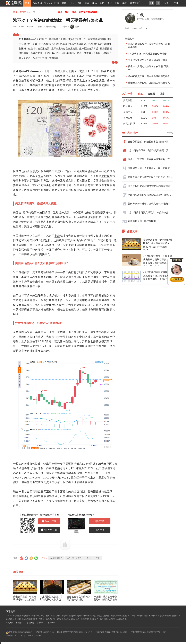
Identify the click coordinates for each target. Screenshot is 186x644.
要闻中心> (25, 12)
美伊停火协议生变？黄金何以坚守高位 (148, 60)
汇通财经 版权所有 (34, 636)
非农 (57, 236)
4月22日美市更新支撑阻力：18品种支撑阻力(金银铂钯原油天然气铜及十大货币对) (150, 212)
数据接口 (20, 623)
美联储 (106, 176)
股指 (162, 94)
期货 (102, 3)
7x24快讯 (37, 3)
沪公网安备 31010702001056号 (19, 632)
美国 (41, 176)
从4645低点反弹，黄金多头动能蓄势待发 (149, 76)
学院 (125, 3)
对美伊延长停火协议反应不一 (143, 221)
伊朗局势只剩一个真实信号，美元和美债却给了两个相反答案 (150, 168)
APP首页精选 (56, 558)
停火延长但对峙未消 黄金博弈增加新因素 (149, 186)
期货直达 (135, 3)
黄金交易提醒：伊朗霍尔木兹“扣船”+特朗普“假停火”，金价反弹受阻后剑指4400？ (150, 142)
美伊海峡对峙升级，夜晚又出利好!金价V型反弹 (150, 204)
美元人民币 (129, 124)
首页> (16, 12)
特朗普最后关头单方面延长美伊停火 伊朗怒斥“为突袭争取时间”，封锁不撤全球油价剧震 (150, 177)
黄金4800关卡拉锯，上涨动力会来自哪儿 (149, 83)
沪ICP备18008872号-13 (45, 632)
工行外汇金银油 (74, 558)
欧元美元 (128, 106)
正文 (33, 12)
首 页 (27, 3)
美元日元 (128, 118)
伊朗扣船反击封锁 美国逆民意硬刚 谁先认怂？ (150, 195)
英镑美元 (128, 112)
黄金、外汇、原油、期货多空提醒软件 (78, 12)
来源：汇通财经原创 (47, 27)
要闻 (64, 3)
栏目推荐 (9, 623)
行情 (57, 3)
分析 (79, 3)
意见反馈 (30, 623)
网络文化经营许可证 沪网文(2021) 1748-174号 (75, 632)
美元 (66, 71)
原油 (94, 3)
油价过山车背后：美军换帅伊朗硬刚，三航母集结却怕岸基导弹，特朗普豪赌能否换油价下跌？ (150, 159)
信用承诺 (51, 623)
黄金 (87, 3)
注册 (176, 3)
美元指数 (128, 100)
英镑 (57, 71)
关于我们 (41, 623)
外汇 (98, 558)
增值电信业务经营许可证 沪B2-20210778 (111, 632)
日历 (72, 3)
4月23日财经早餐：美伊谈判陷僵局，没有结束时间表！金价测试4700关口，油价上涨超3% (150, 150)
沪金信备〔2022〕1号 (14, 636)
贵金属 (151, 94)
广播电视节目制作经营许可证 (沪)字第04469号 (149, 632)
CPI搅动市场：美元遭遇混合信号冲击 (147, 54)
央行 (110, 3)
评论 (117, 3)
